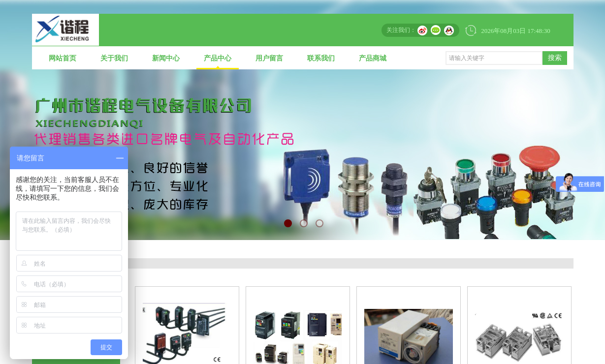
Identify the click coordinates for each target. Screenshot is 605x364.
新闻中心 (166, 58)
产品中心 (218, 58)
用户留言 (269, 58)
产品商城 (373, 58)
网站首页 (63, 58)
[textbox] (494, 58)
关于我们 (114, 58)
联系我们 (321, 58)
